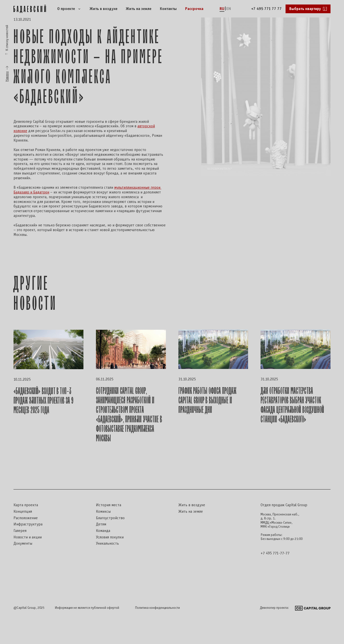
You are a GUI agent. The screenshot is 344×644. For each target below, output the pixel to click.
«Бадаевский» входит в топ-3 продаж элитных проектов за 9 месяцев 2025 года (43, 401)
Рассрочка (194, 9)
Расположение (26, 518)
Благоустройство (110, 518)
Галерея (20, 531)
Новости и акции (28, 537)
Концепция (23, 512)
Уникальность (107, 544)
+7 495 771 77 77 (266, 9)
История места (109, 505)
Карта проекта (26, 505)
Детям (101, 524)
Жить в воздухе (104, 9)
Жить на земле (139, 9)
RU (222, 9)
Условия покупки (110, 537)
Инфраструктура (28, 524)
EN (229, 9)
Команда (103, 531)
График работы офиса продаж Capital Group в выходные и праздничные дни (207, 401)
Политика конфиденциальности (158, 608)
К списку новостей (7, 38)
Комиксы (103, 512)
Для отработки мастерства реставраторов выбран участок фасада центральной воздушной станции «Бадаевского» (292, 405)
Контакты (168, 9)
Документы (23, 544)
